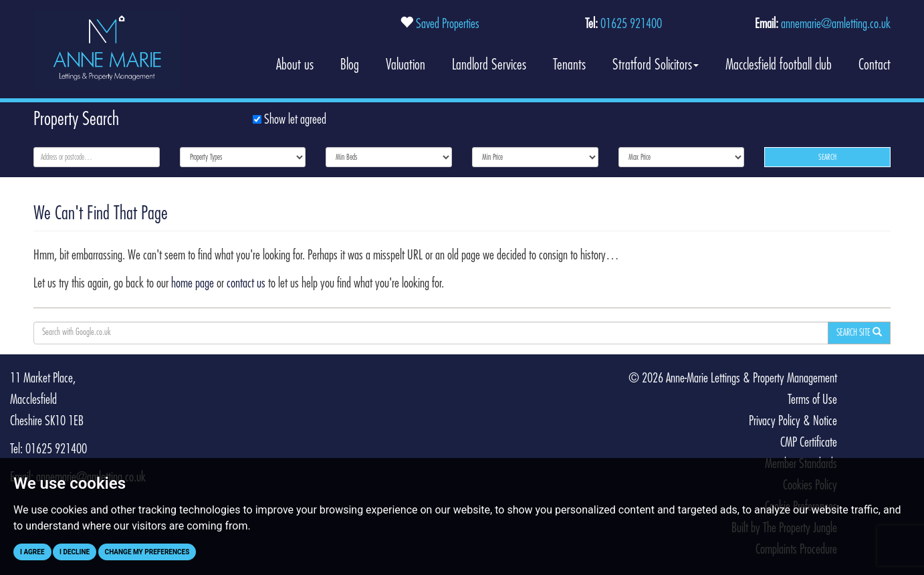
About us (295, 65)
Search (827, 157)
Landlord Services (489, 65)
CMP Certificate (809, 443)
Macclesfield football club (779, 65)
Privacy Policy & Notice (793, 421)
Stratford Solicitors (656, 65)
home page (193, 283)
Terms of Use (812, 400)
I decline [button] (75, 552)
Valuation (406, 65)
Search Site (859, 332)
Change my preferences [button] (147, 552)
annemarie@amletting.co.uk (836, 24)
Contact (875, 65)
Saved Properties (448, 24)
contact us (246, 283)
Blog (350, 65)
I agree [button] (32, 552)
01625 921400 (631, 24)
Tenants (569, 65)
